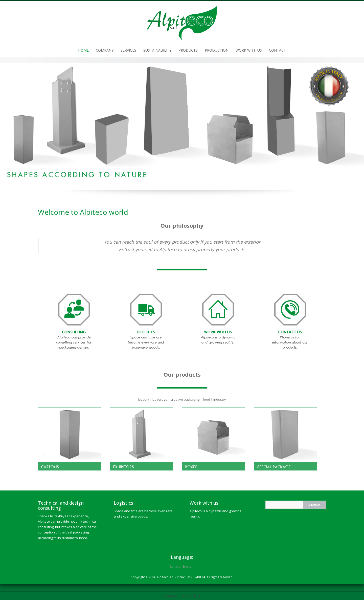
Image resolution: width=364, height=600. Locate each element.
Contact (277, 50)
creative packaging (185, 399)
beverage (160, 399)
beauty (144, 399)
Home (83, 50)
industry (220, 399)
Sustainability (157, 50)
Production (217, 50)
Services (128, 50)
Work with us (249, 50)
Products (188, 50)
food (206, 399)
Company (105, 50)
